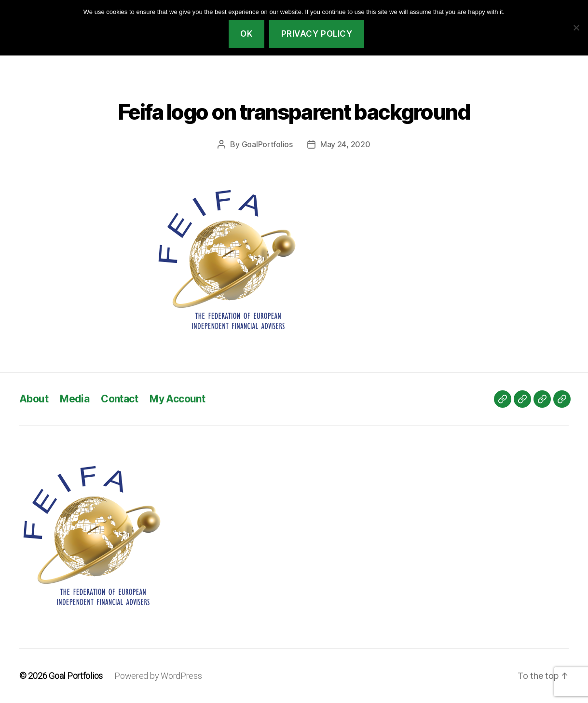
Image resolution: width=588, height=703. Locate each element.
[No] (576, 28)
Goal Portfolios (76, 676)
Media (75, 399)
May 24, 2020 (345, 144)
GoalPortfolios (267, 144)
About (34, 399)
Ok (246, 34)
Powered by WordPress (158, 676)
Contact (119, 399)
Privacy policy (317, 34)
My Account (177, 399)
